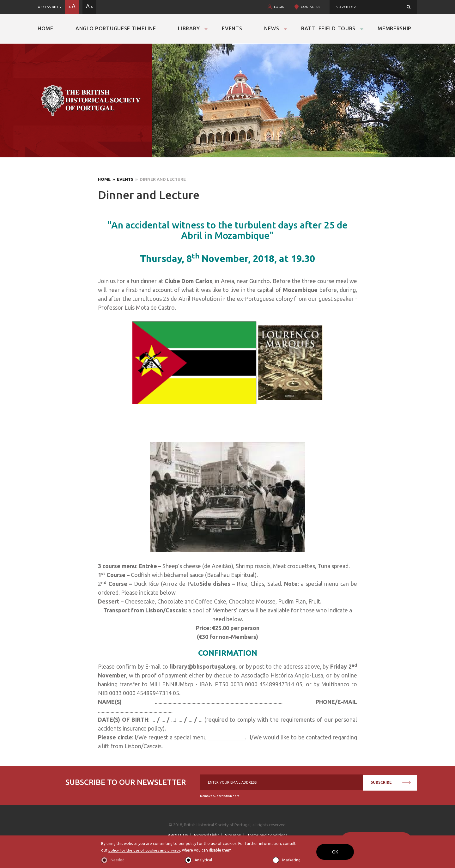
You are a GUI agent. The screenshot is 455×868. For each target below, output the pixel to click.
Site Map (233, 835)
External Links (207, 835)
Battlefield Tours (328, 28)
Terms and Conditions (267, 835)
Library (189, 28)
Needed (118, 860)
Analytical (203, 860)
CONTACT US (310, 7)
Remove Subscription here (220, 796)
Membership (394, 28)
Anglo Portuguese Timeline (116, 28)
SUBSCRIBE (391, 782)
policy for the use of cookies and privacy (144, 850)
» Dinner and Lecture (160, 179)
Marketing (291, 860)
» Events (122, 179)
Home (45, 28)
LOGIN (279, 7)
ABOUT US (178, 835)
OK (335, 852)
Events (232, 28)
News (272, 28)
